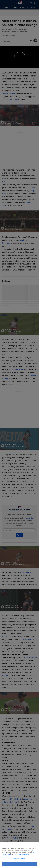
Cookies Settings (19, 858)
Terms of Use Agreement (21, 854)
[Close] (37, 845)
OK (19, 864)
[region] (19, 855)
